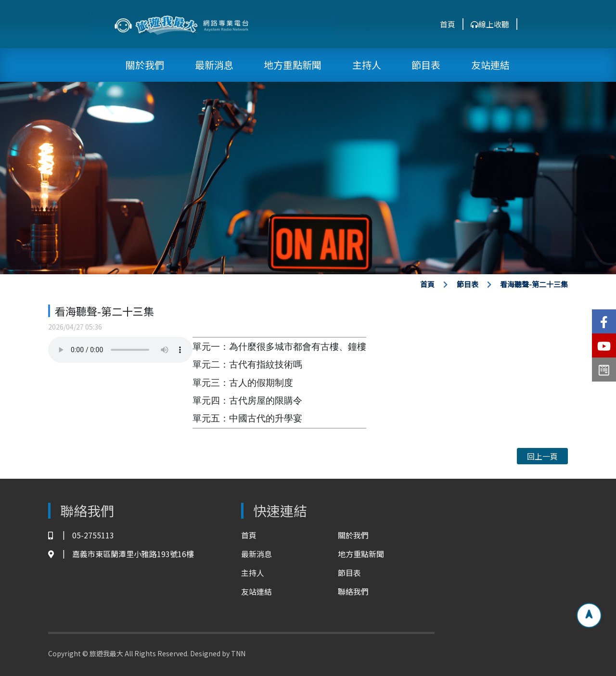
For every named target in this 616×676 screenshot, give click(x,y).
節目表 (426, 65)
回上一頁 (542, 456)
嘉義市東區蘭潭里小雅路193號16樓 (121, 554)
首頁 (448, 24)
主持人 (367, 65)
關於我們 (145, 65)
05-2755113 (81, 535)
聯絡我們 (353, 591)
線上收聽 (490, 24)
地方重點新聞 (293, 65)
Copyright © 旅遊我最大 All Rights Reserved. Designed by (140, 653)
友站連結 (490, 65)
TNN (238, 653)
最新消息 (214, 65)
